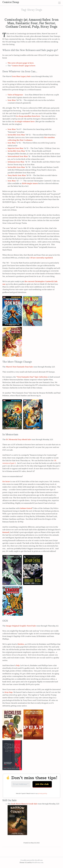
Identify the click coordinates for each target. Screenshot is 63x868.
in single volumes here (25, 121)
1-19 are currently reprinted (41, 258)
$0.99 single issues (30, 183)
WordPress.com (38, 863)
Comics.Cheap (11, 2)
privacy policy (43, 793)
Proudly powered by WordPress (32, 860)
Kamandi (6, 532)
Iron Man (12, 100)
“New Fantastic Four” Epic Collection (32, 377)
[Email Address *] (21, 784)
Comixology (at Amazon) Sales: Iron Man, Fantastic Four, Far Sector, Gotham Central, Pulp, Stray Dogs (32, 23)
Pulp (18, 665)
